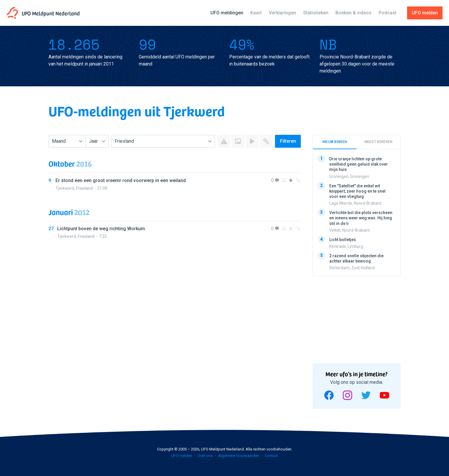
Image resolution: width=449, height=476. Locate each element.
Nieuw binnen (335, 142)
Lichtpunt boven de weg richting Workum (101, 229)
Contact (271, 456)
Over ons (205, 456)
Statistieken (316, 13)
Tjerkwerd (65, 188)
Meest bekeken (379, 142)
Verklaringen (282, 13)
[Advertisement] (357, 317)
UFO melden (182, 456)
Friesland (84, 188)
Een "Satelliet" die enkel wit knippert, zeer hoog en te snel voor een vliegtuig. (357, 191)
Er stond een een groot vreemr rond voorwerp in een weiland (121, 180)
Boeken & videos (353, 13)
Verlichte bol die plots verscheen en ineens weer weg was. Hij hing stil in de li (361, 218)
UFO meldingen (227, 13)
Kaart (256, 13)
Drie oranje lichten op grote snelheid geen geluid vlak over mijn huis (359, 164)
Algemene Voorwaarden (239, 456)
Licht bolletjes (343, 239)
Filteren (288, 141)
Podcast (388, 13)
